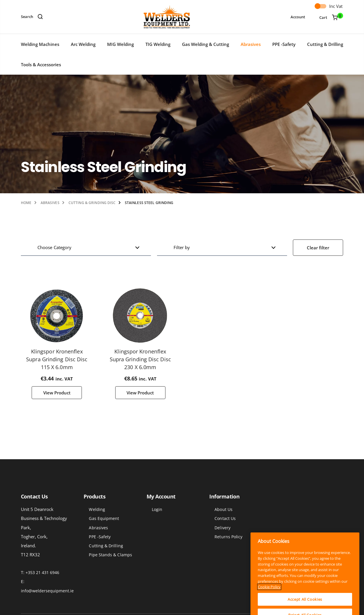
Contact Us (225, 519)
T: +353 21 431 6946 (40, 573)
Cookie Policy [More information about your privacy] (269, 607)
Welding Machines (40, 44)
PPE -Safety (284, 44)
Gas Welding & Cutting (206, 44)
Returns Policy (228, 537)
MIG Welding (120, 44)
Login (157, 509)
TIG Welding (158, 44)
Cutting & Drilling (325, 44)
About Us (224, 509)
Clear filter (318, 248)
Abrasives (251, 44)
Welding (97, 509)
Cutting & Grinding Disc (92, 203)
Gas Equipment (104, 519)
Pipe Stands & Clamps (110, 555)
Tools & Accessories (41, 65)
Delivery (222, 528)
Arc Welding (83, 44)
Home (26, 203)
